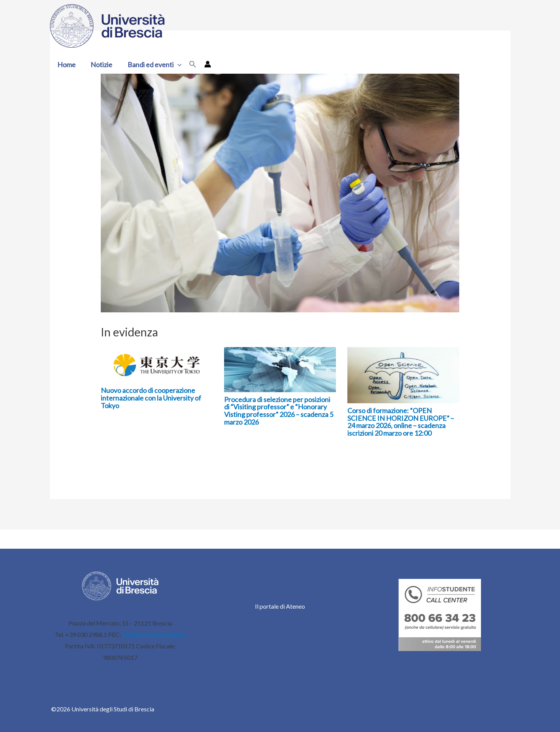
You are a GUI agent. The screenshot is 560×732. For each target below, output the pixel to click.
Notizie (100, 65)
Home (66, 65)
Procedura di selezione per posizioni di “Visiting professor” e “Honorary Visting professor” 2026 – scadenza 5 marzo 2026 (279, 411)
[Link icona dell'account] (204, 64)
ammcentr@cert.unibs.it (154, 634)
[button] (175, 65)
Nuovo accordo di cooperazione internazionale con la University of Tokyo (151, 398)
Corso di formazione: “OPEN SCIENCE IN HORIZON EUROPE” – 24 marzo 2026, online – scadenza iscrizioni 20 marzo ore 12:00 (401, 422)
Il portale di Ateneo (280, 606)
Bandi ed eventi (152, 65)
